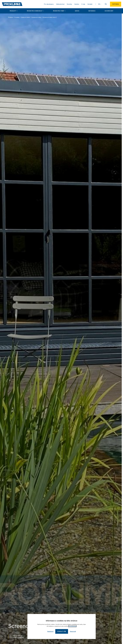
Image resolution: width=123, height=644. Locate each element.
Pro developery (49, 4)
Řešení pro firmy (59, 11)
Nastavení (50, 631)
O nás (83, 4)
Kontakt (90, 4)
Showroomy (109, 11)
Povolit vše (62, 631)
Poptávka (116, 4)
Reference (92, 11)
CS (99, 4)
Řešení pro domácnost (35, 11)
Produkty (13, 11)
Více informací (72, 626)
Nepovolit (73, 631)
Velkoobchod (60, 4)
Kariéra (77, 4)
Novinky (69, 4)
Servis (77, 11)
